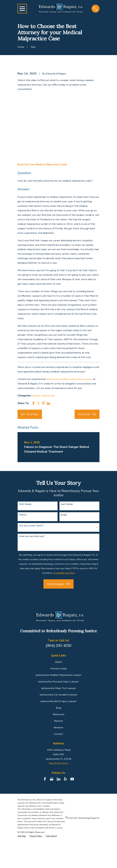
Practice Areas (59, 669)
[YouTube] (72, 779)
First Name (25, 504)
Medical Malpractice (43, 396)
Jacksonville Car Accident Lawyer (59, 695)
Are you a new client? (31, 526)
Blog (59, 708)
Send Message (59, 584)
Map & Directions (59, 763)
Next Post (87, 414)
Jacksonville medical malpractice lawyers (69, 379)
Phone (23, 515)
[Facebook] (45, 779)
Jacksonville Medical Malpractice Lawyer (59, 675)
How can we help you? (32, 536)
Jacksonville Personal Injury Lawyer (59, 682)
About (59, 662)
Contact (59, 734)
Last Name (67, 504)
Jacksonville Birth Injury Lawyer (59, 701)
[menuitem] (22, 836)
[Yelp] (65, 779)
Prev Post (30, 414)
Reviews (59, 727)
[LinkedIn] (59, 779)
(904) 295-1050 (59, 645)
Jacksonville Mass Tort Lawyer (59, 688)
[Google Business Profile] (52, 779)
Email (64, 515)
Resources (59, 714)
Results (59, 721)
